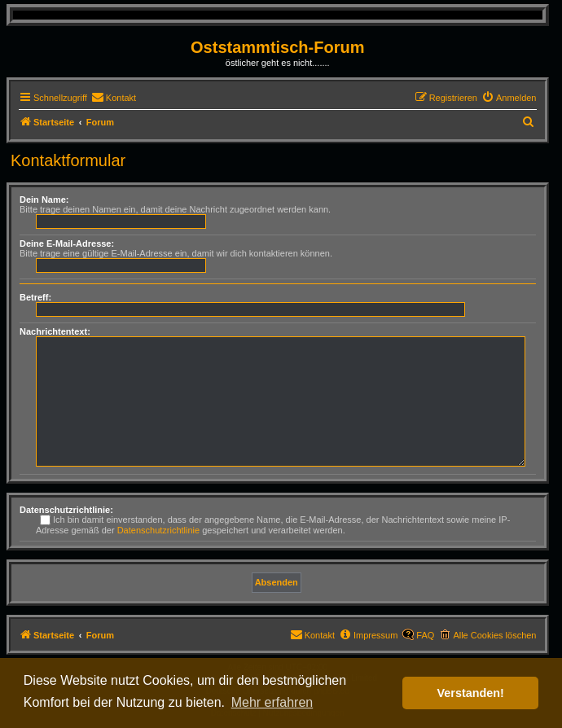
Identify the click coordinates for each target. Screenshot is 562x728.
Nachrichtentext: (55, 331)
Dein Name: (44, 200)
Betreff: (35, 297)
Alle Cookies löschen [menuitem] (494, 635)
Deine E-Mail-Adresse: (67, 243)
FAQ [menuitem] (425, 635)
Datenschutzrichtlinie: (66, 510)
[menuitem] (114, 98)
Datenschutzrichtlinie (159, 530)
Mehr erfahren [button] (272, 702)
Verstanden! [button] (471, 693)
